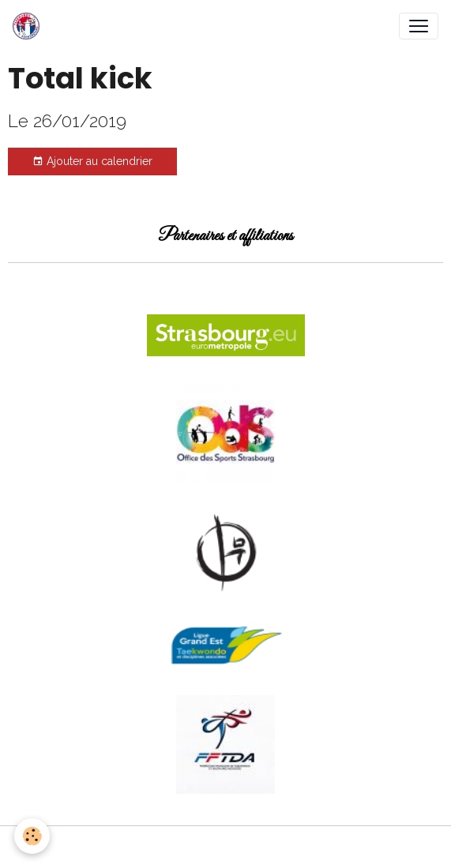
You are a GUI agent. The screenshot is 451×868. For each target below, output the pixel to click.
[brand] (29, 26)
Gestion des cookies (226, 847)
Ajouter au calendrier (92, 162)
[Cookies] (32, 836)
